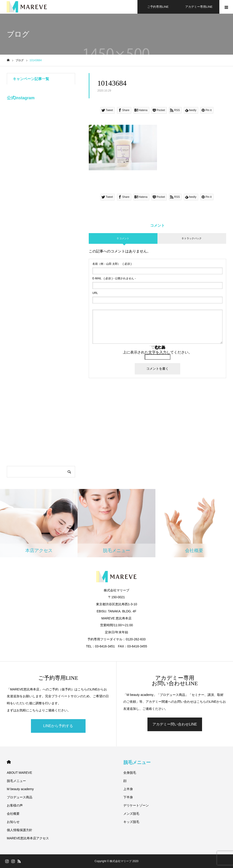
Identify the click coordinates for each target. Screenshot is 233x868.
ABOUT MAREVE (19, 773)
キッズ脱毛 (131, 822)
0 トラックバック (192, 238)
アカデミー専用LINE (199, 7)
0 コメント (123, 238)
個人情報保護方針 (20, 830)
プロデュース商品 (20, 797)
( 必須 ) (112, 264)
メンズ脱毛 (131, 814)
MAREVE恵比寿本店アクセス (28, 838)
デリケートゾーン (136, 805)
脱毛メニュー (16, 781)
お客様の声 (15, 805)
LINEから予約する (58, 726)
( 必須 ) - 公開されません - (114, 278)
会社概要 (13, 814)
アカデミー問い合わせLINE (175, 724)
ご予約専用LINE (158, 7)
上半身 (128, 789)
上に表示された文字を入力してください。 (157, 352)
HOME (9, 762)
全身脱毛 (130, 773)
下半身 (128, 797)
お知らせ (13, 822)
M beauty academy (20, 789)
